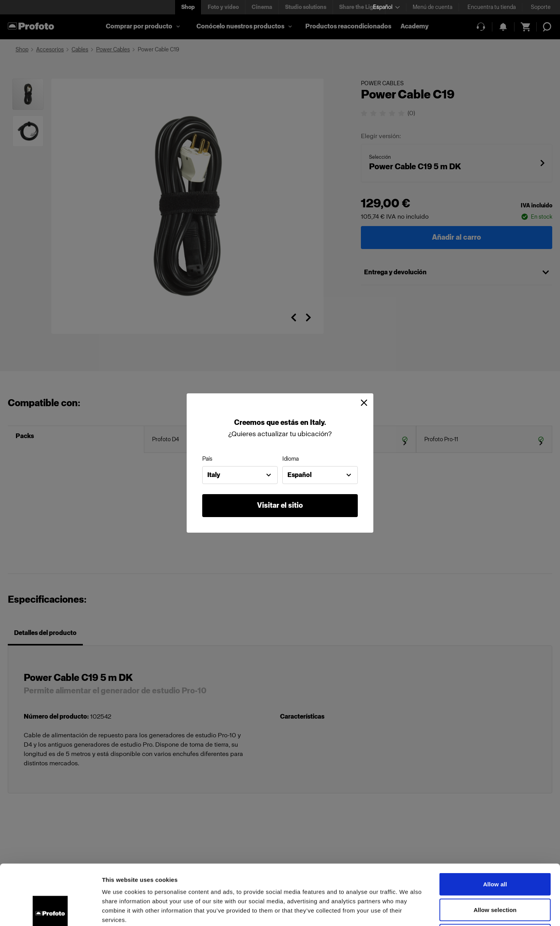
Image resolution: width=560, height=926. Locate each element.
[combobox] (240, 475)
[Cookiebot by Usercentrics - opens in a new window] (50, 911)
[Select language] (386, 7)
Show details (408, 911)
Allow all (495, 824)
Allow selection (495, 850)
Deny (495, 875)
